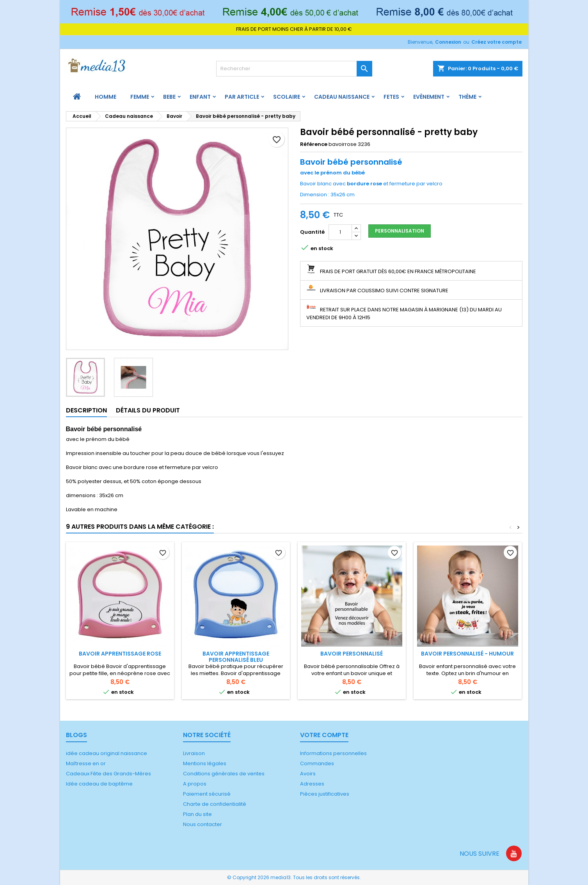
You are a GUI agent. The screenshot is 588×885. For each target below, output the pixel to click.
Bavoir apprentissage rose (120, 654)
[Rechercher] (294, 69)
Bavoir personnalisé (352, 654)
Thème (467, 97)
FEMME (140, 97)
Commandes (317, 763)
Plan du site (197, 814)
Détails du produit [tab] (148, 410)
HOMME (106, 97)
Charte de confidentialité (215, 804)
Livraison (194, 753)
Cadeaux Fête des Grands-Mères (108, 774)
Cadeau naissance (342, 97)
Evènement (429, 97)
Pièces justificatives (325, 794)
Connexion (448, 42)
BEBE (169, 97)
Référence (314, 144)
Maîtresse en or (86, 763)
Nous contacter (203, 824)
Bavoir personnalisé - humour (467, 654)
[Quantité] (340, 232)
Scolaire (287, 97)
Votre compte (324, 735)
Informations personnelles (333, 753)
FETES (391, 97)
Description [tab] (86, 410)
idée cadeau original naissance (107, 753)
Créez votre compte (497, 42)
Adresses (312, 784)
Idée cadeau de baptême (99, 784)
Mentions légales (205, 763)
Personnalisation (400, 231)
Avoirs (308, 774)
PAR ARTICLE (242, 97)
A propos (195, 784)
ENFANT (200, 97)
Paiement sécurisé (207, 794)
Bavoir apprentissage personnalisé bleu (236, 657)
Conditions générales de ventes (224, 774)
